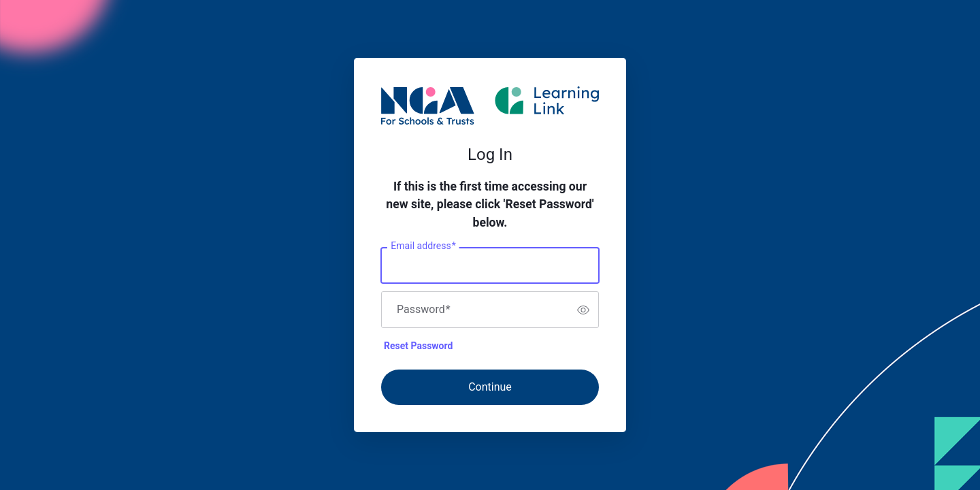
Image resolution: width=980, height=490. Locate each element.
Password (424, 310)
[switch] (583, 310)
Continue (490, 387)
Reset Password (418, 346)
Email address (423, 246)
